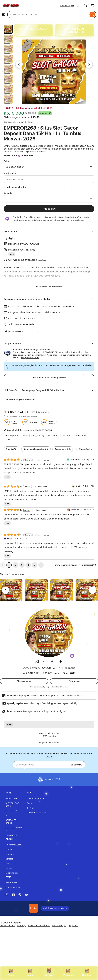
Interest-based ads (39, 925)
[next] (93, 590)
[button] (72, 656)
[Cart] (93, 5)
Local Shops (59, 925)
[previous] (5, 590)
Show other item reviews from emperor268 (75, 565)
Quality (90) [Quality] (12, 449)
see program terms (30, 358)
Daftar (49, 973)
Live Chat (87, 973)
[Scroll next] (76, 449)
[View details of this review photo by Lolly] (11, 590)
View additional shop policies (49, 378)
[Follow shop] (74, 681)
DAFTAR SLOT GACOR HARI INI (74, 30)
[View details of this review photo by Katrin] (87, 590)
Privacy (21, 925)
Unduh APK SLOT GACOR (55, 908)
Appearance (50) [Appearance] (63, 449)
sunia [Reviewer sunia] (10, 539)
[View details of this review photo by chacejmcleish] (36, 590)
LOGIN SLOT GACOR (33, 29)
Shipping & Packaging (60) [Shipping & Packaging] (36, 449)
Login (30, 973)
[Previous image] (19, 64)
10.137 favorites (49, 736)
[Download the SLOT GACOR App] (34, 908)
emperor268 (67, 6)
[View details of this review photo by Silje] (62, 590)
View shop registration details (20, 400)
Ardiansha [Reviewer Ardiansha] (75, 460)
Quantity (8, 193)
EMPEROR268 (10, 155)
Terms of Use (7, 925)
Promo (11, 973)
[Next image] (89, 64)
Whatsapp (68, 973)
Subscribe (76, 765)
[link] (3, 565)
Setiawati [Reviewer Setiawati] (76, 510)
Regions (73, 925)
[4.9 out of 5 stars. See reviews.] (28, 155)
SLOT (56, 742)
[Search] (92, 15)
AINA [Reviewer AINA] (78, 486)
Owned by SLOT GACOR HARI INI (42, 668)
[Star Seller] (19, 156)
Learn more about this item (49, 287)
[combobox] (48, 15)
